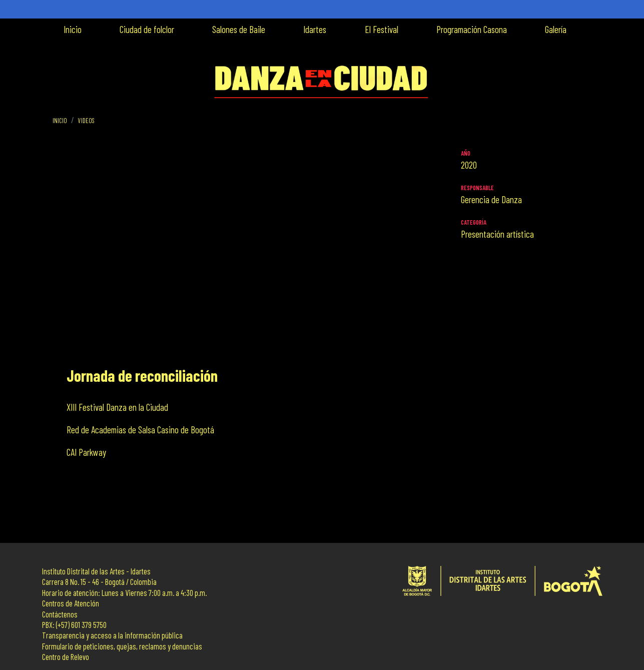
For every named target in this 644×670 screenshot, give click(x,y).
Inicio (73, 29)
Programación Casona (472, 29)
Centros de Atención (71, 603)
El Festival (382, 29)
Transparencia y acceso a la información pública (112, 635)
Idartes (315, 29)
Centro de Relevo (66, 657)
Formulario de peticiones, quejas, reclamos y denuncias (122, 646)
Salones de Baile (239, 29)
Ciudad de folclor (147, 29)
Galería (556, 29)
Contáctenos (60, 614)
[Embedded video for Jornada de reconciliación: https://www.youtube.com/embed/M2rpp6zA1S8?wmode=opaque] (253, 254)
